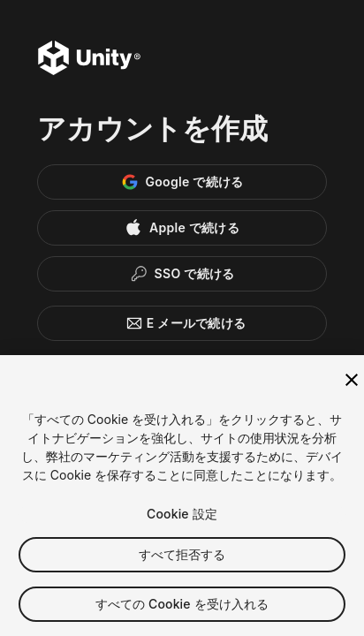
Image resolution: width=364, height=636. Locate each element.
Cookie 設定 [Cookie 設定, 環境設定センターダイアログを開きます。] (182, 517)
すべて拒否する (182, 558)
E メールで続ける (182, 323)
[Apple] (182, 228)
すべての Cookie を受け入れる (182, 607)
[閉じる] (352, 383)
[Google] (182, 182)
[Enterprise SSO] (182, 274)
